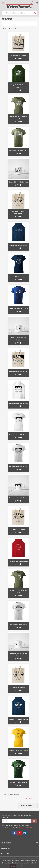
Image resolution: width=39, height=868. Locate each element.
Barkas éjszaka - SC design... (19, 372)
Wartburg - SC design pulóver (19, 561)
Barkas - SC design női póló (19, 277)
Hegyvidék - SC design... (18, 56)
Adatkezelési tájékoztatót (25, 828)
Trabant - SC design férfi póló (18, 782)
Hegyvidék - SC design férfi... (19, 151)
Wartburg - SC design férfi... (18, 624)
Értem (13, 866)
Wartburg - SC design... (19, 530)
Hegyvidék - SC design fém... (19, 182)
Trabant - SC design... (18, 688)
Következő (31, 799)
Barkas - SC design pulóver (19, 245)
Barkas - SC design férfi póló (19, 309)
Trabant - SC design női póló (18, 751)
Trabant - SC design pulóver (18, 719)
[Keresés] (19, 13)
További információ (23, 866)
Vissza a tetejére (28, 806)
